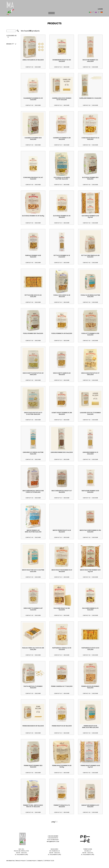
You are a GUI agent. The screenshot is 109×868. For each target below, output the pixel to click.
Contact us (29, 67)
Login (100, 9)
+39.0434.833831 (53, 836)
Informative (10, 861)
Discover (38, 67)
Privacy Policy (21, 861)
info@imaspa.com (53, 841)
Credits (40, 861)
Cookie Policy (32, 861)
